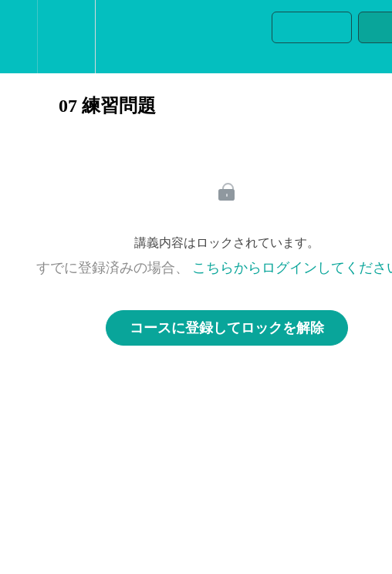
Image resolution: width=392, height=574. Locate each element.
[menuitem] (66, 37)
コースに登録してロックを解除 (227, 328)
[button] (19, 37)
